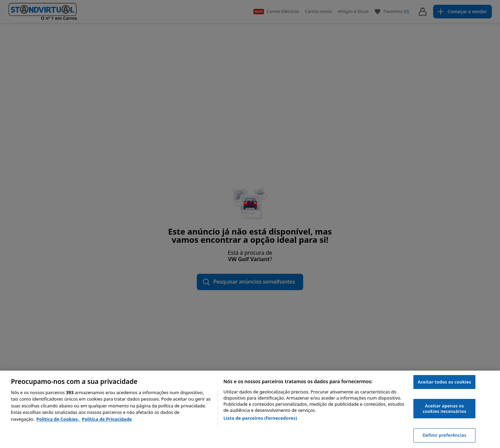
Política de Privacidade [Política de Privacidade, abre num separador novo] (107, 419)
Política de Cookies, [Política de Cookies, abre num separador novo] (58, 419)
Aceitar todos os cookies (445, 382)
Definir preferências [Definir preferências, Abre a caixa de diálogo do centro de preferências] (444, 435)
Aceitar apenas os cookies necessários (444, 408)
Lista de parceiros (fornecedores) (260, 418)
